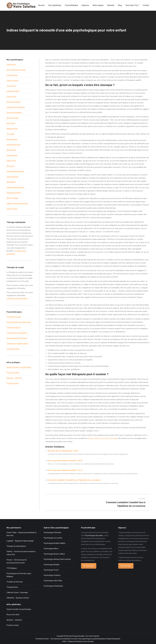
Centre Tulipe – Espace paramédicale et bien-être (22, 534)
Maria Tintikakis (12, 198)
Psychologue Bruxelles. (77, 636)
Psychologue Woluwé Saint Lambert (57, 559)
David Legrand (12, 155)
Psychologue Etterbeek (52, 533)
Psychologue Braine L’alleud (54, 554)
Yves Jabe (10, 134)
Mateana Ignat (12, 129)
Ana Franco (11, 123)
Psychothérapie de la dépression (19, 322)
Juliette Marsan (12, 177)
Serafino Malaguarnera (15, 171)
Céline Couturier (13, 80)
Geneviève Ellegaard (14, 113)
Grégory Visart (12, 209)
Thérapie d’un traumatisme (17, 333)
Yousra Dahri (11, 86)
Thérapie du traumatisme (16, 546)
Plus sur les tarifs (13, 373)
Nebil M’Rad (11, 182)
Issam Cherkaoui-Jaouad (16, 70)
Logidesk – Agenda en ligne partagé (20, 541)
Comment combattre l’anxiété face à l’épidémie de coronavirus (74, 480)
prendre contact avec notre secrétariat (102, 438)
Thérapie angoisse (14, 327)
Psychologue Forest (51, 570)
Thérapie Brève (12, 587)
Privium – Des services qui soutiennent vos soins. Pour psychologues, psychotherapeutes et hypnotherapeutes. (82, 639)
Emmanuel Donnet (14, 102)
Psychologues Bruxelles (94, 535)
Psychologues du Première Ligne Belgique (19, 575)
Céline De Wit (11, 97)
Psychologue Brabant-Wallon (55, 543)
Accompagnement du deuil (17, 338)
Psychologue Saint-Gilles (53, 581)
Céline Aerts (11, 64)
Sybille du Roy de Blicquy (16, 107)
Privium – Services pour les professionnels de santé (17, 561)
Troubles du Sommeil (15, 582)
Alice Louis (11, 166)
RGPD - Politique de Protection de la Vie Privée (78, 641)
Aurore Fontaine (13, 118)
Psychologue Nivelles (52, 565)
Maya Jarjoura (12, 139)
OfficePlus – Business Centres (18, 598)
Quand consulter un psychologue (19, 367)
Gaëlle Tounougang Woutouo (17, 203)
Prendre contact (13, 383)
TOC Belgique (12, 568)
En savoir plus (89, 566)
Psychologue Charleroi (52, 575)
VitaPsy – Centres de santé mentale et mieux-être (21, 553)
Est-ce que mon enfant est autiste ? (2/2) (65, 461)
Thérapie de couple (14, 317)
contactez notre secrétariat (17, 298)
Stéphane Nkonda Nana (15, 187)
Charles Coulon (12, 75)
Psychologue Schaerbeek (53, 586)
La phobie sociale (13, 349)
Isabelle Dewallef (13, 91)
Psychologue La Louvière (53, 538)
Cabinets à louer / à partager (17, 592)
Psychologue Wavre (51, 549)
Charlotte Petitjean (14, 193)
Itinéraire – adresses (14, 378)
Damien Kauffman (14, 145)
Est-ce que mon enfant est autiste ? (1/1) (65, 470)
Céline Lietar (11, 161)
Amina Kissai (11, 150)
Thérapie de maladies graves (17, 343)
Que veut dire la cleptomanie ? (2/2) (63, 451)
